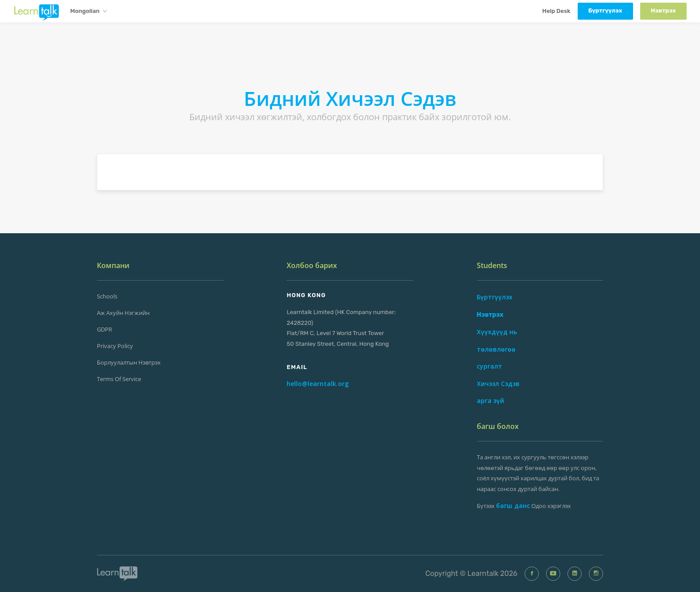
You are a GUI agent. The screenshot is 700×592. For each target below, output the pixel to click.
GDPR (104, 329)
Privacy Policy (115, 346)
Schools (107, 296)
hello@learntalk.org (318, 384)
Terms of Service (119, 379)
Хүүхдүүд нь (497, 332)
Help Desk (556, 11)
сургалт (490, 366)
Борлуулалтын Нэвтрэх (129, 362)
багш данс (513, 506)
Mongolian (88, 12)
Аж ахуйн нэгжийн (123, 313)
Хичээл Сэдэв (498, 384)
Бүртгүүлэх (495, 297)
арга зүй (490, 401)
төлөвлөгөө (496, 349)
